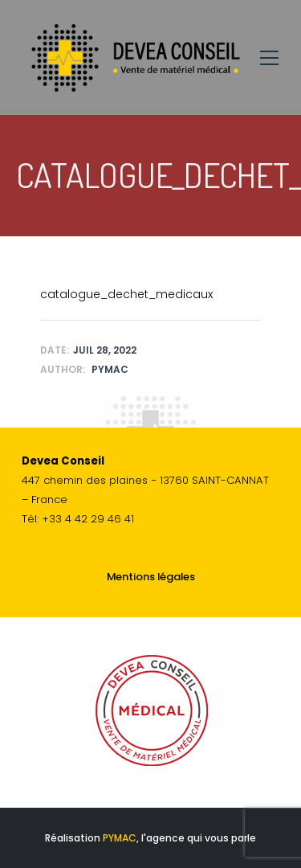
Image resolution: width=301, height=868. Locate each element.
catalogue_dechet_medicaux (126, 294)
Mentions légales (151, 577)
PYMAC (120, 838)
